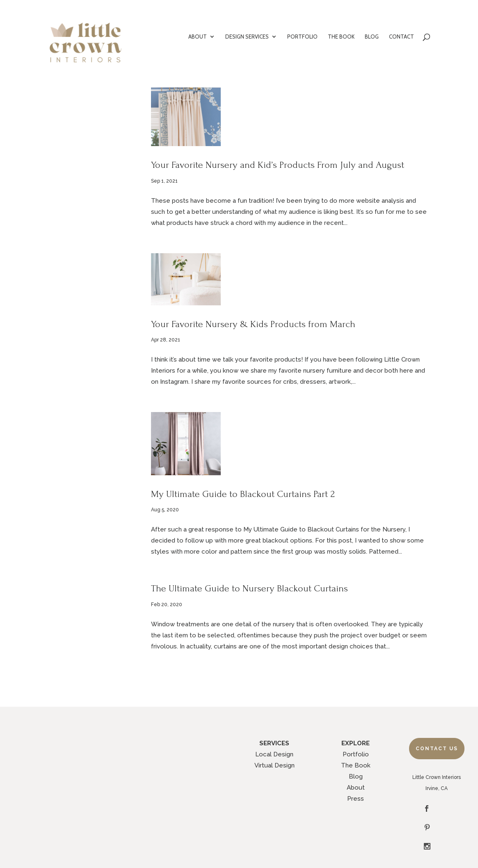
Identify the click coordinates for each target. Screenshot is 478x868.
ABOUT (198, 37)
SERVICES (274, 743)
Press (356, 799)
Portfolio (356, 754)
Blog (356, 776)
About (356, 788)
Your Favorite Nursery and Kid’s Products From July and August (278, 165)
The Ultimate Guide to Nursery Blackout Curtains (249, 588)
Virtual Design (274, 765)
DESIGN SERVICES (247, 37)
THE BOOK (341, 37)
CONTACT (401, 37)
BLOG (372, 37)
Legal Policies (274, 841)
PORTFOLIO (302, 37)
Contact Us (437, 749)
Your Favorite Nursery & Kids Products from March (253, 324)
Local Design (274, 754)
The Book (356, 765)
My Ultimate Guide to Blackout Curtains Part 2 (243, 494)
